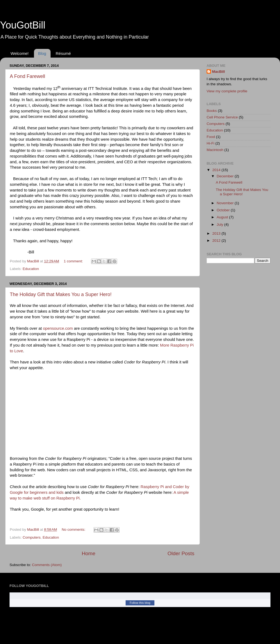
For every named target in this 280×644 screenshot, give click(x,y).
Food (211, 137)
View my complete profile (227, 91)
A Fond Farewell (27, 76)
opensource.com (58, 328)
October (224, 210)
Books (212, 111)
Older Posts (181, 553)
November (226, 203)
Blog (42, 53)
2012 (217, 241)
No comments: (74, 530)
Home (88, 553)
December (226, 176)
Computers (32, 537)
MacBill (218, 72)
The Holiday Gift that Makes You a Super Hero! (61, 294)
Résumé (63, 53)
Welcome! (20, 53)
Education (31, 269)
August (223, 217)
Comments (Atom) (47, 565)
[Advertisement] (223, 353)
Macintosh (215, 150)
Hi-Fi (211, 143)
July (220, 224)
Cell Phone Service (222, 117)
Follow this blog (140, 603)
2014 (217, 170)
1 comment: (74, 261)
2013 (217, 233)
